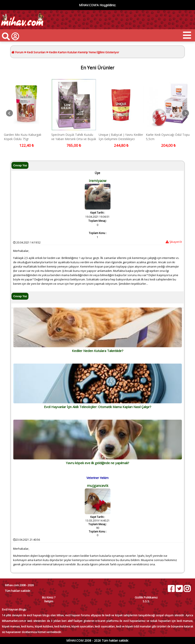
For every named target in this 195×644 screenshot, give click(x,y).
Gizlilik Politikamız (146, 597)
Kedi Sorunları (36, 52)
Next (186, 113)
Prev (9, 113)
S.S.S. (146, 601)
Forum (19, 52)
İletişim (49, 601)
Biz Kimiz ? (49, 597)
